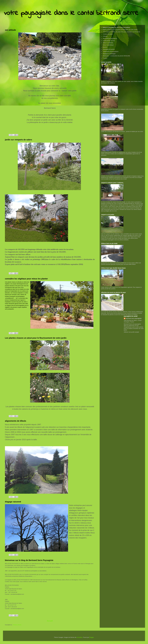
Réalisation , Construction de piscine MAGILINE (116, 56)
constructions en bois (109, 41)
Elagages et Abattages (109, 54)
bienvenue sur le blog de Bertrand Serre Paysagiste (29, 560)
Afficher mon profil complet (131, 332)
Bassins (105, 47)
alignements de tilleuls (16, 421)
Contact (105, 58)
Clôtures (105, 36)
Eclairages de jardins (109, 49)
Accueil (50, 621)
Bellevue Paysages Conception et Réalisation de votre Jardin (120, 30)
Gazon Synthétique (108, 45)
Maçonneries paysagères (110, 38)
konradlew (80, 637)
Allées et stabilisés (108, 43)
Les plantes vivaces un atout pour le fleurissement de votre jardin (36, 338)
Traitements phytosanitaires (111, 51)
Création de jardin (108, 34)
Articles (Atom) (17, 625)
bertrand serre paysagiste (134, 318)
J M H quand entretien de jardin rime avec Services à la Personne (121, 32)
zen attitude (10, 30)
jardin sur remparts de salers (18, 140)
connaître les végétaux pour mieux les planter (26, 279)
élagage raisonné (13, 502)
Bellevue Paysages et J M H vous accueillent (116, 27)
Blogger (91, 637)
